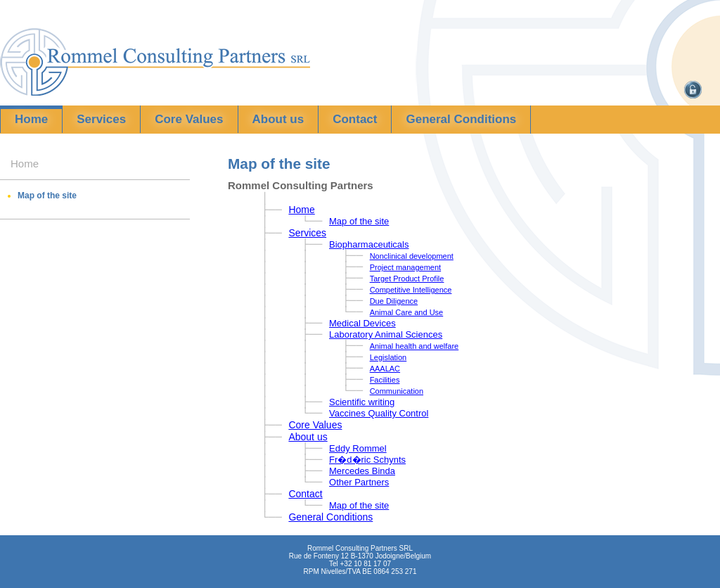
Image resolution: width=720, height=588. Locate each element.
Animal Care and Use (407, 312)
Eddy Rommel (358, 448)
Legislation (388, 357)
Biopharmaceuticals (369, 244)
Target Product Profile (407, 279)
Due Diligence (394, 301)
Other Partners (359, 482)
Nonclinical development (412, 256)
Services (101, 119)
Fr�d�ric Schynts (367, 460)
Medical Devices (362, 323)
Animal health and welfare (414, 346)
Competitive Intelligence (411, 290)
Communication (397, 391)
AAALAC (385, 369)
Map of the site (47, 196)
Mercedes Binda (362, 471)
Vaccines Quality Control (379, 413)
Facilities (385, 380)
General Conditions (461, 119)
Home (31, 119)
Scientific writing (362, 402)
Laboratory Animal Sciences (386, 334)
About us (278, 119)
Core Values (189, 119)
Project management (406, 267)
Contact (355, 119)
